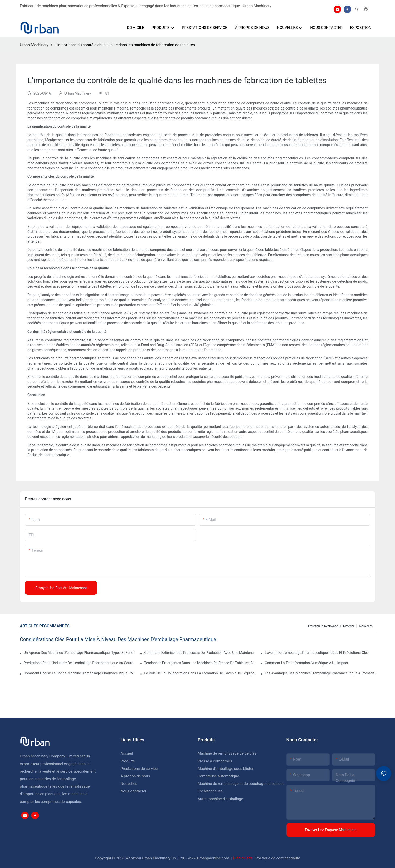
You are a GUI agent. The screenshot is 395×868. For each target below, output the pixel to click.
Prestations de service (139, 769)
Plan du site (243, 858)
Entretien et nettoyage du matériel (331, 626)
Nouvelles (366, 626)
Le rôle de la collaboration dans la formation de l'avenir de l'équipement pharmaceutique (199, 673)
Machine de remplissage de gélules (227, 753)
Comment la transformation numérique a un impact (306, 663)
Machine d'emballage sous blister (225, 769)
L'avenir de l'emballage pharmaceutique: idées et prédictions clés (317, 653)
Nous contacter (134, 791)
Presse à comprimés (215, 761)
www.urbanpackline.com (209, 858)
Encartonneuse (210, 791)
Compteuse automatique (218, 776)
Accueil (127, 753)
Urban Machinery (34, 45)
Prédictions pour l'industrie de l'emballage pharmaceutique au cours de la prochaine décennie (79, 663)
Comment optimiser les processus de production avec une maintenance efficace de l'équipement (199, 653)
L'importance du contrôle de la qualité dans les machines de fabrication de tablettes (125, 45)
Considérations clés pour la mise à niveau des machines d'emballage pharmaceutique (118, 639)
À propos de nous (135, 776)
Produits (128, 761)
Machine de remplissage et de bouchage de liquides (241, 784)
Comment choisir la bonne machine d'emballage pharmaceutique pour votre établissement (79, 673)
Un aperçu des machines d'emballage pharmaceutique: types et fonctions (79, 653)
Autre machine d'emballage (220, 799)
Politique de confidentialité (278, 858)
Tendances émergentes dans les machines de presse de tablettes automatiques (199, 663)
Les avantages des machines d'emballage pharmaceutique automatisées (320, 673)
